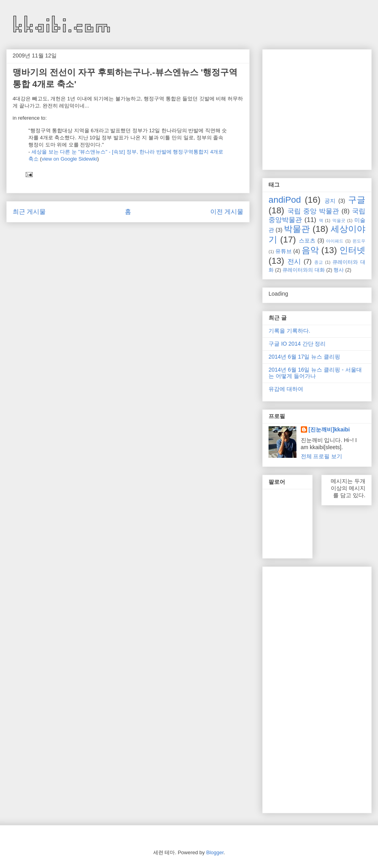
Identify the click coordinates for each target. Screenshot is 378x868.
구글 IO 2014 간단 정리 (297, 344)
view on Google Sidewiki (69, 159)
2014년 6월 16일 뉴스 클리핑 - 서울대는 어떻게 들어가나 (315, 373)
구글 (357, 200)
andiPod (285, 200)
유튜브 (283, 251)
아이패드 (335, 241)
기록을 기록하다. (289, 331)
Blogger (215, 852)
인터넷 (352, 250)
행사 (339, 270)
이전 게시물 (227, 212)
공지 (330, 201)
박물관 (297, 229)
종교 (319, 262)
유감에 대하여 (286, 389)
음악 (310, 250)
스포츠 (307, 241)
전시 (294, 262)
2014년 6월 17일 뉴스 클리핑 (304, 357)
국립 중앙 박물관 (313, 211)
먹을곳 (339, 220)
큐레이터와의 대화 (304, 270)
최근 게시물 (29, 212)
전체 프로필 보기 (322, 456)
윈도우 (359, 241)
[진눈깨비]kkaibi (329, 429)
